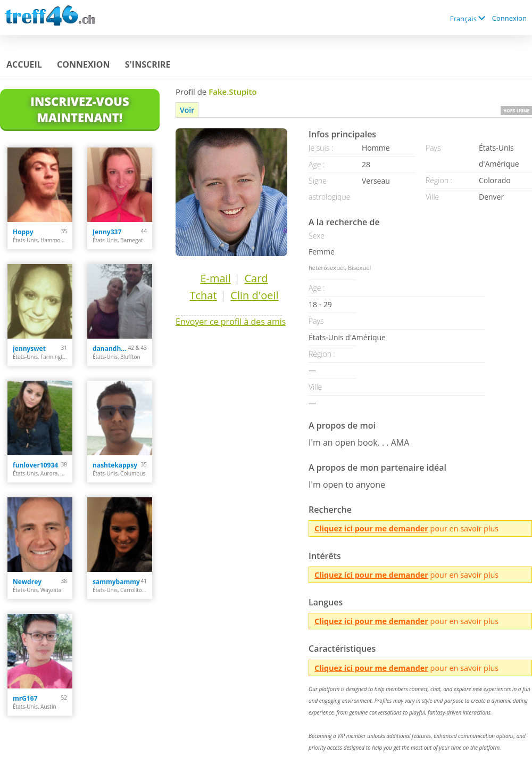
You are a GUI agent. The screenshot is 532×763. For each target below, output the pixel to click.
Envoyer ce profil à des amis (231, 322)
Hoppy (23, 232)
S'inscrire (148, 64)
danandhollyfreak (110, 348)
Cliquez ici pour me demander (371, 528)
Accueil (24, 64)
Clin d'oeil (254, 295)
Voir (187, 110)
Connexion (509, 18)
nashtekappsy (115, 465)
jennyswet (29, 348)
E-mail (215, 278)
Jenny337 (107, 232)
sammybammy (116, 582)
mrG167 (25, 698)
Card (256, 278)
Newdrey (27, 582)
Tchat (203, 295)
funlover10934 (35, 465)
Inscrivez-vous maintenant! (80, 109)
